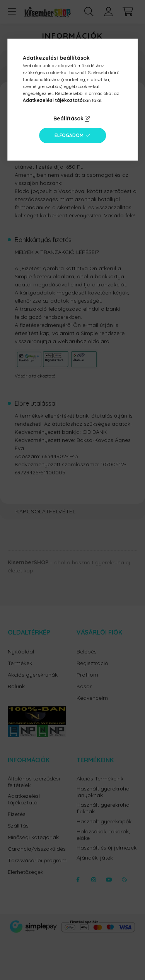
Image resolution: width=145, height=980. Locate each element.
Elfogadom (69, 135)
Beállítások (68, 118)
